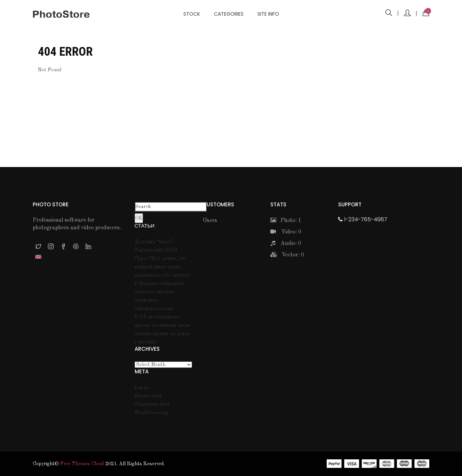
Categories (229, 14)
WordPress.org (151, 413)
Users (210, 221)
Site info (268, 14)
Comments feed (152, 404)
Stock (192, 14)
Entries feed (148, 396)
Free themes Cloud (82, 464)
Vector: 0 (287, 255)
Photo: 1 (286, 221)
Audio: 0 (286, 244)
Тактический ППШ (156, 250)
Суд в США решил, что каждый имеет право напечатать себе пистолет (163, 267)
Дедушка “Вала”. (154, 242)
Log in (141, 388)
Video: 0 (286, 232)
